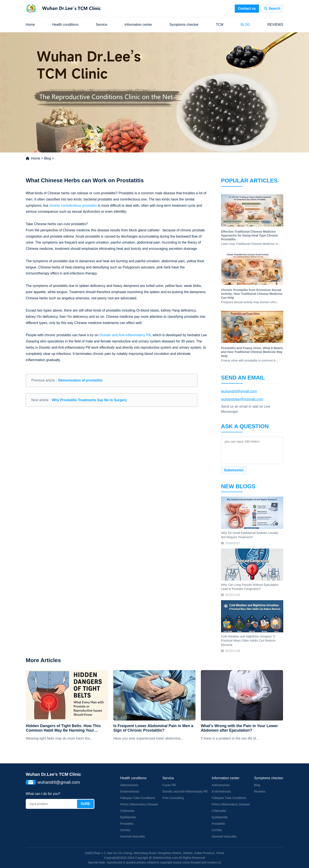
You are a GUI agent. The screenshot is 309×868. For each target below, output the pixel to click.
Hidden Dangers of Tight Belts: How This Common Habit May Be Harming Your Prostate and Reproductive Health (63, 728)
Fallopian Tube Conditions (138, 798)
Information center (138, 25)
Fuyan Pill (169, 785)
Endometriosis (130, 791)
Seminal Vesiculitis (133, 836)
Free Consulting (173, 798)
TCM (220, 25)
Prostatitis (127, 824)
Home (30, 25)
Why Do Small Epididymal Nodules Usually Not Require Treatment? (250, 535)
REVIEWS (275, 25)
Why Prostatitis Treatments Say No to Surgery (89, 400)
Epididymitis (128, 817)
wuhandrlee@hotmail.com (242, 399)
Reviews (260, 791)
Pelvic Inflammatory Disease (139, 804)
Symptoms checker (184, 25)
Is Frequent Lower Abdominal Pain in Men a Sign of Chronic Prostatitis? (153, 728)
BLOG (245, 25)
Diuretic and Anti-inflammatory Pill (125, 335)
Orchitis (125, 830)
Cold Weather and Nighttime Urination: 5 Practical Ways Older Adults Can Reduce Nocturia (248, 641)
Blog (47, 158)
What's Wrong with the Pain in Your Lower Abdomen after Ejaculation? (239, 728)
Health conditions (65, 25)
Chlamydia (127, 811)
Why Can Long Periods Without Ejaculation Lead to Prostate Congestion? (250, 587)
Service (101, 25)
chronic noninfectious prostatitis (73, 206)
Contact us (247, 8)
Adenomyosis (129, 785)
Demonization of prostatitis (80, 380)
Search (275, 8)
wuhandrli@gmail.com (239, 391)
